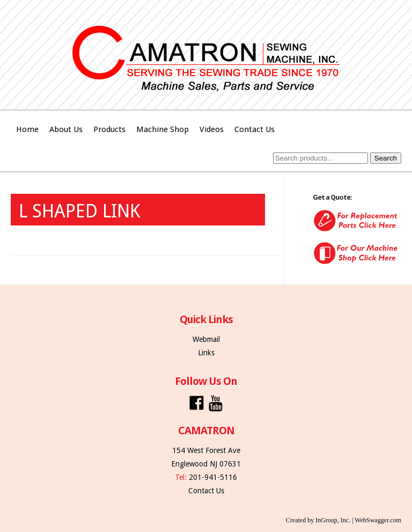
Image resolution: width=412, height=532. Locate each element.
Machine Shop (163, 129)
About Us (66, 129)
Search (386, 158)
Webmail (206, 339)
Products (109, 129)
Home (27, 129)
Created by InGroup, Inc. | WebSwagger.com (344, 520)
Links (206, 353)
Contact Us (255, 129)
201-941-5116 (213, 477)
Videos (212, 129)
